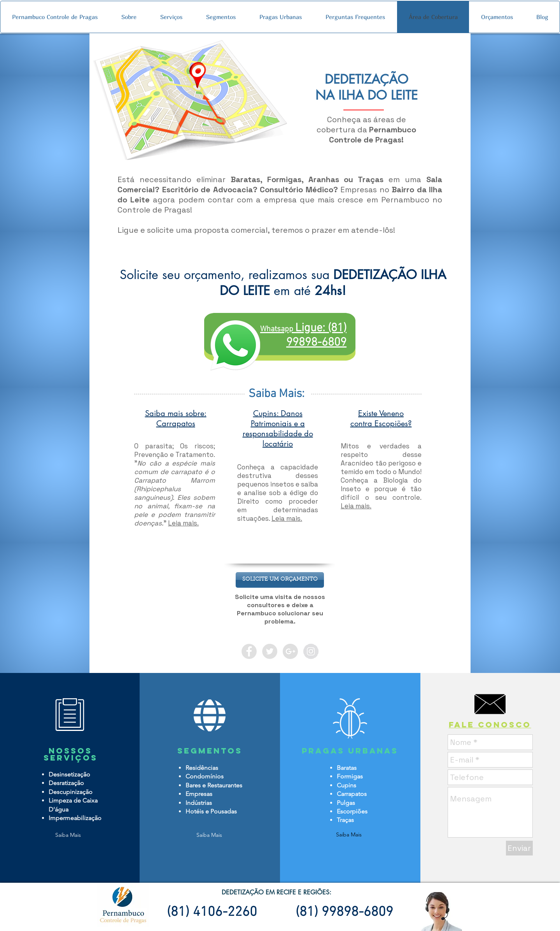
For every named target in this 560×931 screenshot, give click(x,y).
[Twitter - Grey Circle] (270, 651)
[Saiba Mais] (68, 835)
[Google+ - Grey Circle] (290, 651)
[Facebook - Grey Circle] (249, 651)
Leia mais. (183, 523)
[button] (280, 580)
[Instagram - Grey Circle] (311, 651)
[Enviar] (519, 848)
